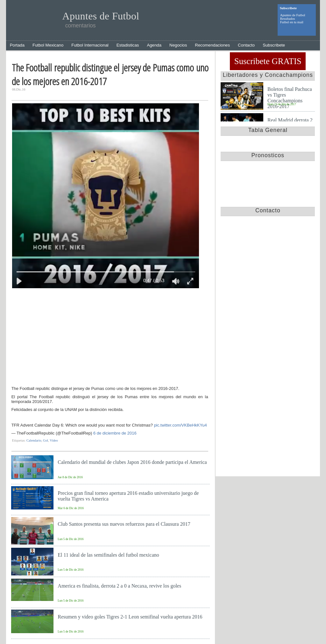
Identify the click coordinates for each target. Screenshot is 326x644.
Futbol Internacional (90, 45)
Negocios (178, 45)
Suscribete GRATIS (268, 61)
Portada (17, 45)
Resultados (288, 19)
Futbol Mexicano (48, 45)
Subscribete (274, 45)
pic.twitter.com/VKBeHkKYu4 (181, 425)
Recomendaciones (212, 45)
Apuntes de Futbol (293, 15)
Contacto (246, 45)
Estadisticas (128, 45)
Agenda (154, 45)
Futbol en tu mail (292, 22)
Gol (46, 440)
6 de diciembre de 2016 (115, 433)
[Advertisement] (110, 338)
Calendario (34, 440)
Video (54, 440)
